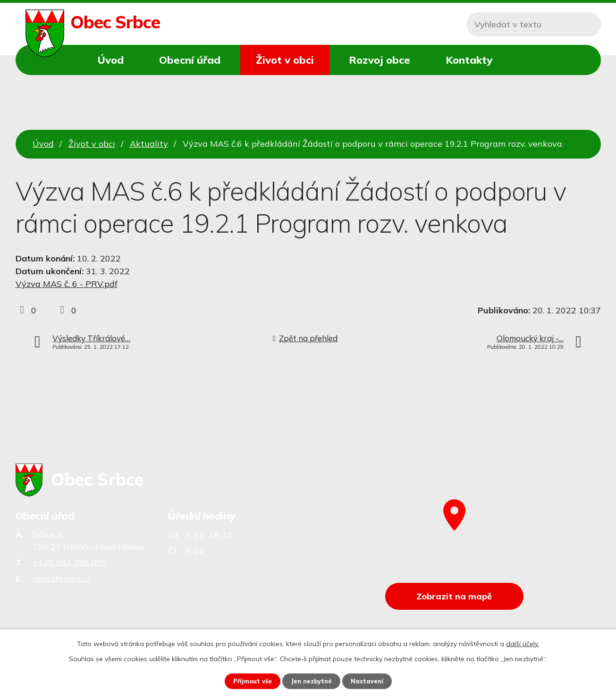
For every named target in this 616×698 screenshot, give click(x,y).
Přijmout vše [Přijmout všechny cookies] (249, 681)
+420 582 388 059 (70, 562)
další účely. (523, 643)
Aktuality (149, 144)
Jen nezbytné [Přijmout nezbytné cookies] (312, 681)
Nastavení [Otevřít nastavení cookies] (371, 681)
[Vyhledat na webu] (533, 24)
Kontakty (469, 60)
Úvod (111, 60)
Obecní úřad (190, 60)
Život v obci (285, 60)
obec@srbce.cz (62, 578)
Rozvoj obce (380, 60)
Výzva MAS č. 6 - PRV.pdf (67, 284)
